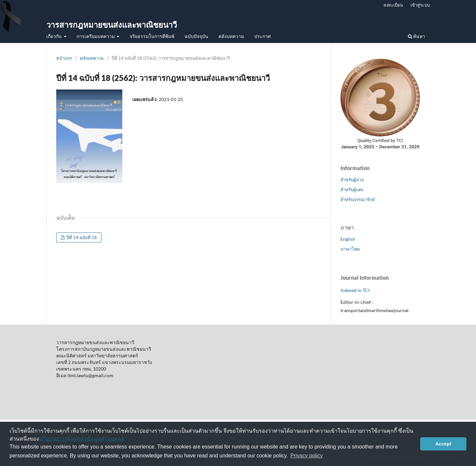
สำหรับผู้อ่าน (352, 180)
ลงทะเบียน (393, 5)
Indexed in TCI (355, 290)
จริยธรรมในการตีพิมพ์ (152, 36)
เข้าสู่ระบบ (420, 5)
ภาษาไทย (350, 249)
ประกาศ (262, 36)
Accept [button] (443, 444)
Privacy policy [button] (306, 456)
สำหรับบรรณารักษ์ (358, 199)
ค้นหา (416, 36)
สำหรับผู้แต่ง (352, 190)
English (348, 239)
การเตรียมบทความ (96, 36)
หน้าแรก (64, 58)
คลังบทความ (231, 36)
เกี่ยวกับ (54, 36)
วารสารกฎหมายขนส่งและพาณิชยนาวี (112, 25)
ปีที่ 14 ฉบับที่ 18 (81, 237)
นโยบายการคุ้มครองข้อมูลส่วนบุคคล (82, 439)
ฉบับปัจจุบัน (196, 36)
